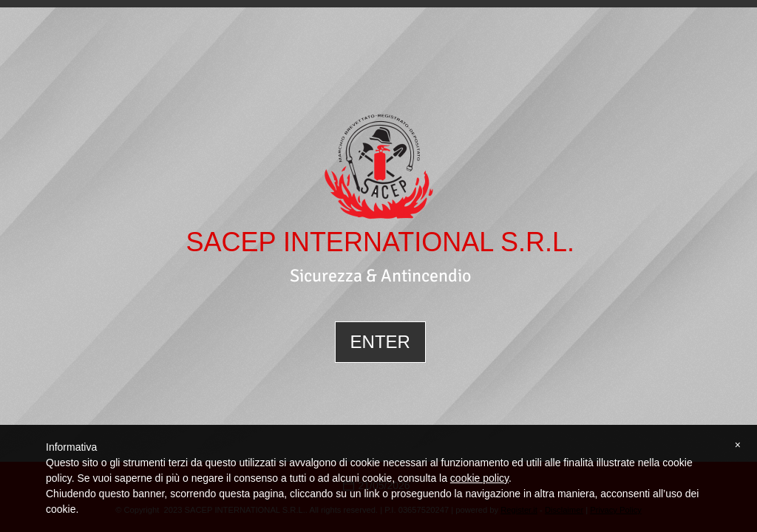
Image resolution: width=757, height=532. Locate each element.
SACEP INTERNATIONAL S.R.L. (380, 242)
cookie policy (479, 478)
